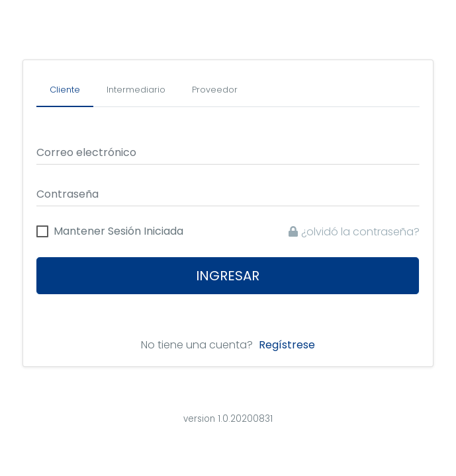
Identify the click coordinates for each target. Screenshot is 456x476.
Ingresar (228, 276)
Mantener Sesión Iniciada (118, 231)
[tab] (65, 90)
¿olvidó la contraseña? (354, 232)
